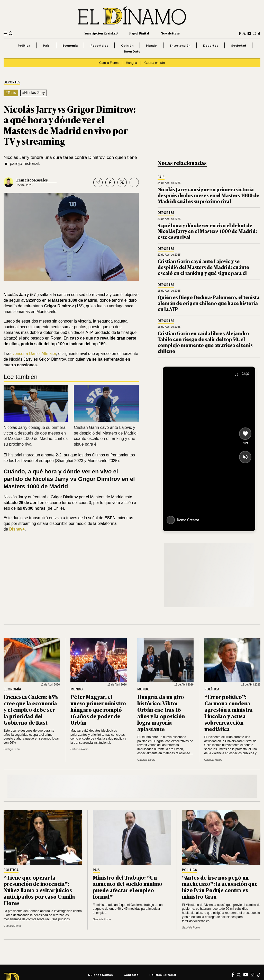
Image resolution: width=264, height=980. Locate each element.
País (46, 45)
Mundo (151, 45)
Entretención (180, 45)
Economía (70, 45)
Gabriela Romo (79, 749)
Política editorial (163, 975)
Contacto (131, 975)
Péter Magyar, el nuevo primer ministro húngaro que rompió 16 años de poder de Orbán (98, 709)
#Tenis (11, 93)
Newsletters (170, 33)
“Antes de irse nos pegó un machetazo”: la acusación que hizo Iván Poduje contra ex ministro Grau (220, 887)
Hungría (131, 63)
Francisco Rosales (32, 180)
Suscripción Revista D (101, 33)
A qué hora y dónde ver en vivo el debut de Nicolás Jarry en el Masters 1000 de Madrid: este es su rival (207, 231)
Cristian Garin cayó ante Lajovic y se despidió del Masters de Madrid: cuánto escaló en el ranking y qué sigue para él (203, 267)
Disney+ (17, 529)
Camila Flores (109, 63)
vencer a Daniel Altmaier (34, 354)
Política (24, 45)
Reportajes (99, 45)
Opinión (127, 45)
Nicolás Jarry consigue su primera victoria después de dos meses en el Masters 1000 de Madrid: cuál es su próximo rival (208, 195)
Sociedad (239, 45)
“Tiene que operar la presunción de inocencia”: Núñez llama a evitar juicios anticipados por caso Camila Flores (39, 890)
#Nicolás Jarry (33, 93)
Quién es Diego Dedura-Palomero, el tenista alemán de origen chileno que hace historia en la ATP (209, 303)
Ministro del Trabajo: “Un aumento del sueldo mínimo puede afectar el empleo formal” (128, 887)
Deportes (211, 45)
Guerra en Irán (155, 63)
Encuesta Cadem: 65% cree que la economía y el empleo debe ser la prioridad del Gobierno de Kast (31, 709)
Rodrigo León (12, 749)
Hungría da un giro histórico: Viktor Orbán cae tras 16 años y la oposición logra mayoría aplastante (161, 713)
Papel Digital (139, 33)
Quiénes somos (100, 975)
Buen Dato (132, 51)
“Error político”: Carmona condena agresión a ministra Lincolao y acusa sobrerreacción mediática (229, 713)
